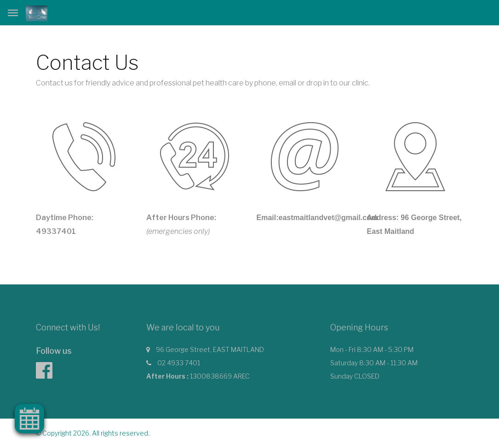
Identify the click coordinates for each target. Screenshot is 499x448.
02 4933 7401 (179, 363)
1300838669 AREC (220, 376)
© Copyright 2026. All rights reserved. (93, 433)
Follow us (54, 351)
